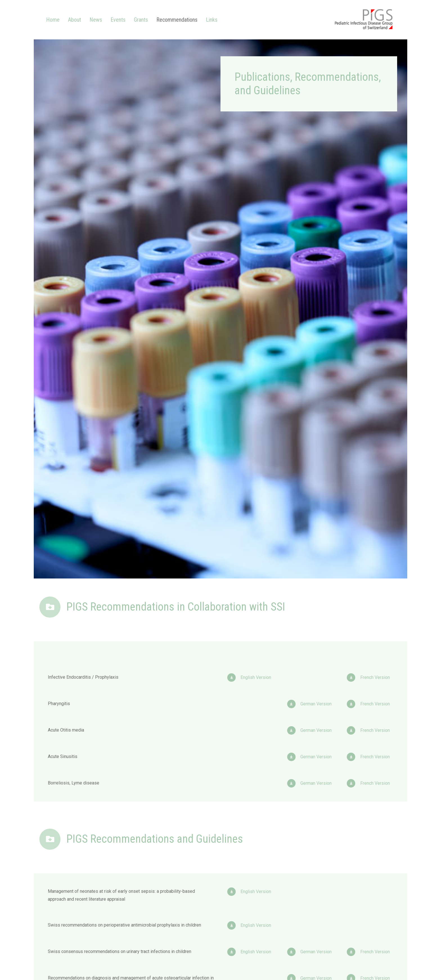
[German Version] (294, 704)
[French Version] (353, 678)
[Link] (364, 20)
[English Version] (234, 678)
